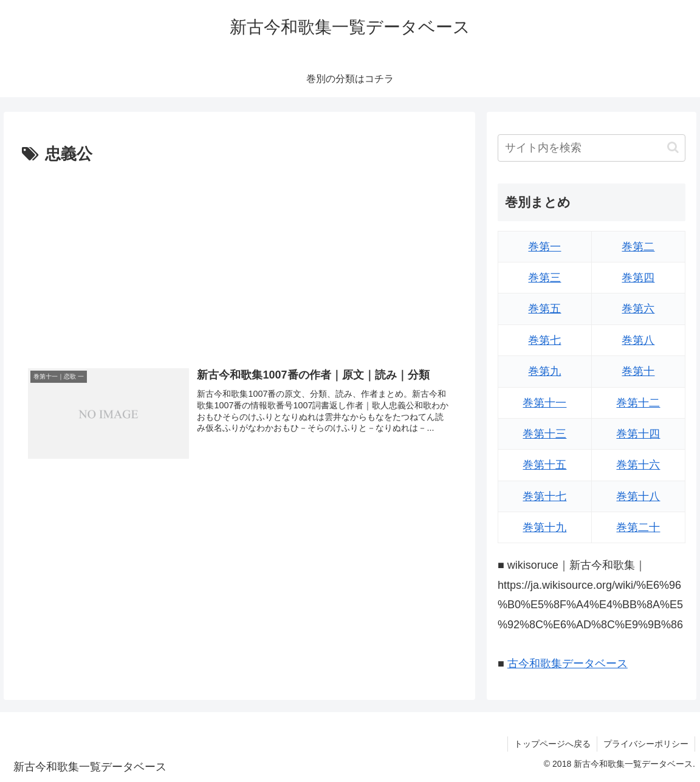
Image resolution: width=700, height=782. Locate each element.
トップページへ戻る (552, 744)
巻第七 (544, 340)
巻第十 (638, 371)
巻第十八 (638, 496)
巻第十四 (638, 434)
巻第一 (544, 247)
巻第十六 (638, 465)
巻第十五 (544, 465)
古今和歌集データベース (568, 664)
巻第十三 (544, 434)
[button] (673, 147)
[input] (592, 148)
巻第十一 (544, 403)
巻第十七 (544, 496)
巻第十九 (544, 527)
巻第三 (544, 278)
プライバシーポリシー (646, 744)
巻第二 (638, 247)
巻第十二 (638, 403)
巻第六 (638, 309)
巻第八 (638, 340)
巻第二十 (638, 527)
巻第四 (638, 278)
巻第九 (544, 371)
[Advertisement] (239, 259)
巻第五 (544, 309)
